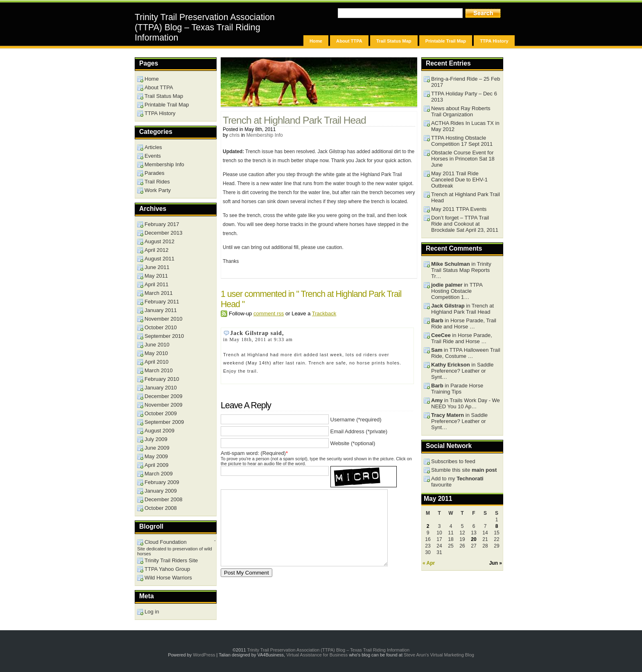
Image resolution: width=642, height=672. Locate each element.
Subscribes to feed (453, 461)
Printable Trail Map (446, 41)
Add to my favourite (457, 482)
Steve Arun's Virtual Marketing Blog (439, 655)
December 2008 (164, 499)
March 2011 (159, 293)
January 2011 (161, 310)
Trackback (324, 313)
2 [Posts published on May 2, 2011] (428, 526)
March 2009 (159, 474)
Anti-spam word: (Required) (253, 453)
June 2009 (157, 448)
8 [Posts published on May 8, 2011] (497, 526)
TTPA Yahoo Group (167, 569)
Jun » (496, 563)
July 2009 (156, 439)
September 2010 (164, 336)
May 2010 (156, 353)
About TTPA (349, 41)
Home (316, 41)
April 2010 (157, 362)
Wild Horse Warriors (168, 578)
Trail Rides (157, 182)
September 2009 (164, 422)
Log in (152, 612)
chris (234, 135)
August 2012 (159, 241)
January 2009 (161, 491)
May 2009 (156, 456)
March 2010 (159, 370)
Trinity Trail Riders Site (171, 560)
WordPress (204, 655)
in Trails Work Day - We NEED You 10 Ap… (466, 403)
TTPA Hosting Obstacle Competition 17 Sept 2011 (462, 141)
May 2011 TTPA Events (459, 209)
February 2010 (162, 379)
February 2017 (162, 224)
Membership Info (264, 135)
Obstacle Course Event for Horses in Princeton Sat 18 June (463, 159)
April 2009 (157, 465)
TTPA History (494, 41)
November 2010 (164, 319)
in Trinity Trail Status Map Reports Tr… (461, 270)
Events (153, 156)
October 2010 (161, 327)
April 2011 (157, 284)
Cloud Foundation (166, 542)
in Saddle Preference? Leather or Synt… (462, 371)
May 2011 (156, 276)
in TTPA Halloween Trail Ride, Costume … (466, 353)
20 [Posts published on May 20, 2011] (474, 539)
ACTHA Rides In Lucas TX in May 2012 (465, 126)
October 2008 (161, 508)
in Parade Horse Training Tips (457, 389)
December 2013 (164, 233)
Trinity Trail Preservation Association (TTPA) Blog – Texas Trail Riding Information (205, 27)
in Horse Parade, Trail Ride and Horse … (464, 324)
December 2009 (164, 396)
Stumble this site (464, 470)
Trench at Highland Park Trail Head (294, 120)
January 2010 (161, 388)
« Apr (429, 563)
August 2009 (159, 431)
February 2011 (162, 302)
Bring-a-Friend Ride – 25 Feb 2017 (466, 82)
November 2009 (164, 405)
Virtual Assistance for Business (317, 655)
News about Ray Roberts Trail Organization (461, 111)
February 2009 (162, 482)
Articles (153, 147)
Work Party (158, 190)
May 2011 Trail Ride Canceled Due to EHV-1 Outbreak (459, 180)
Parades (154, 173)
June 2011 (157, 267)
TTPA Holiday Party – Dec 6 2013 (464, 97)
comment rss (269, 313)
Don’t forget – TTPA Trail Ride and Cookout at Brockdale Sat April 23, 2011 (465, 224)
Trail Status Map (394, 41)
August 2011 (159, 259)
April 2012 (157, 250)
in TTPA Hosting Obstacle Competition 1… (457, 291)
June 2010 (157, 345)
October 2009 (161, 413)
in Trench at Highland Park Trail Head (462, 309)
